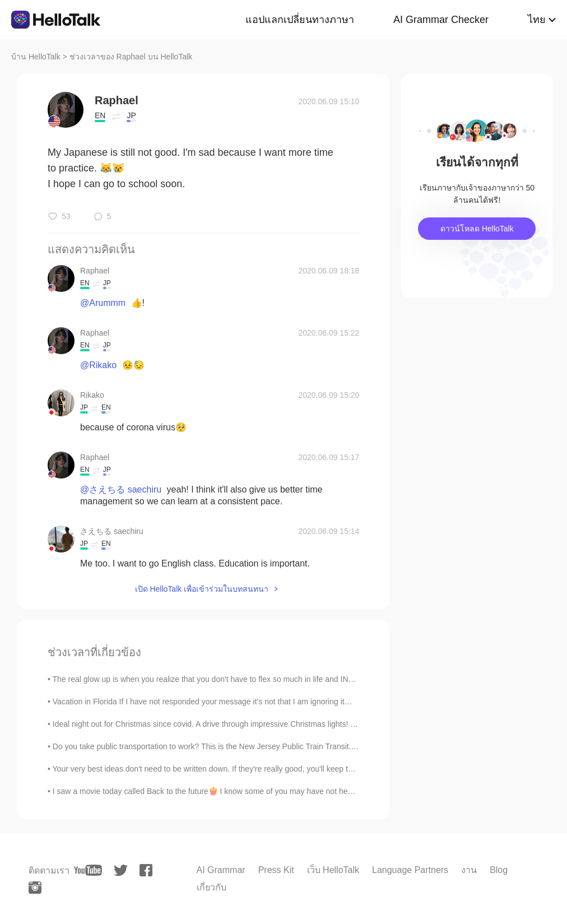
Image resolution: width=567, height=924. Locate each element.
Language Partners (410, 870)
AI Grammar (221, 870)
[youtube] (88, 870)
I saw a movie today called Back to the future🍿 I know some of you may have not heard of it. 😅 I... (226, 791)
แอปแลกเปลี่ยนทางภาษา (300, 20)
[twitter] (121, 870)
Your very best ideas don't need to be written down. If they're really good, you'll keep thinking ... (217, 769)
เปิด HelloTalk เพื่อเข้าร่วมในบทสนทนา (202, 589)
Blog (499, 870)
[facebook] (146, 870)
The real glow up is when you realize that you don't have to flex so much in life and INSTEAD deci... (225, 679)
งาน (469, 870)
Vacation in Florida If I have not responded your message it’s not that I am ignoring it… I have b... (221, 702)
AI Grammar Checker (441, 20)
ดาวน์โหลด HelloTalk (477, 229)
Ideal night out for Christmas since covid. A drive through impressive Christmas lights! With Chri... (221, 724)
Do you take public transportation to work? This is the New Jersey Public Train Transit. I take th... (220, 746)
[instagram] (35, 888)
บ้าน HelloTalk (36, 57)
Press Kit (276, 870)
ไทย (537, 20)
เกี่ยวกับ (212, 887)
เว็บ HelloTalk (333, 870)
